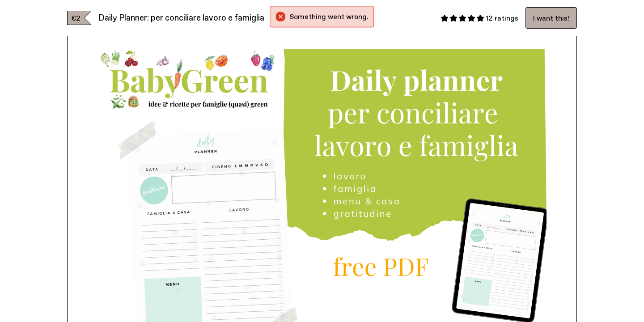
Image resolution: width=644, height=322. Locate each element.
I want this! (551, 18)
